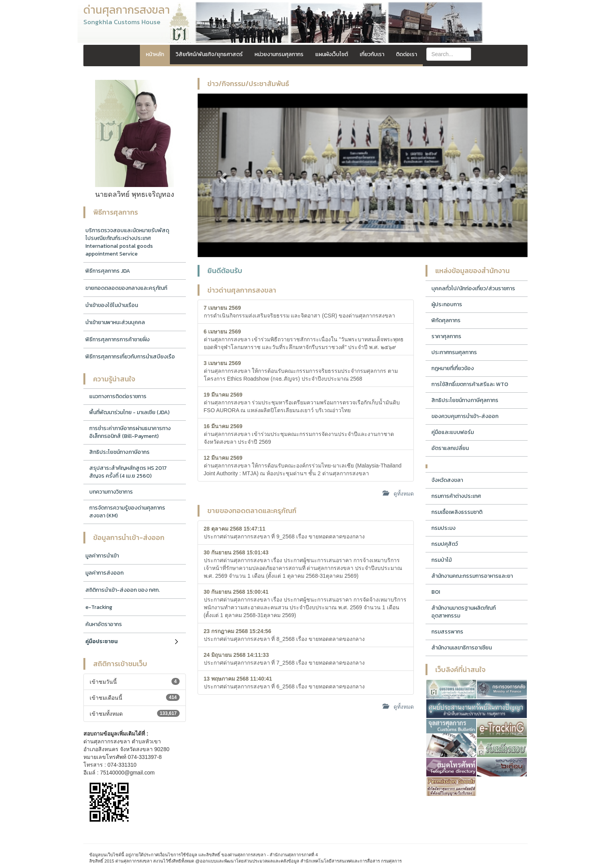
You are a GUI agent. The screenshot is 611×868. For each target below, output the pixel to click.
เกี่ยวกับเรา (372, 54)
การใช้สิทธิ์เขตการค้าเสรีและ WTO (470, 384)
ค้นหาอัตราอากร (104, 624)
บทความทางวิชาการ (111, 492)
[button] (222, 175)
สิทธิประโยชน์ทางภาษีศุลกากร (465, 400)
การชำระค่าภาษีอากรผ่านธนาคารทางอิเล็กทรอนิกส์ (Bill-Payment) (130, 432)
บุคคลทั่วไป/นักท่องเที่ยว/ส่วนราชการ (473, 288)
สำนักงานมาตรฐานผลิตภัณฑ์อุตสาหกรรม (464, 612)
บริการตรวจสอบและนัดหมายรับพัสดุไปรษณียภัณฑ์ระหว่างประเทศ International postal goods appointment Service (127, 242)
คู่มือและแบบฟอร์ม (453, 432)
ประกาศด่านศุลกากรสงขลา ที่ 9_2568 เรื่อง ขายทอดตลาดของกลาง (284, 533)
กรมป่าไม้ (441, 560)
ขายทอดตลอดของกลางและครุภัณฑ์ (126, 288)
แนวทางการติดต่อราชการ (118, 396)
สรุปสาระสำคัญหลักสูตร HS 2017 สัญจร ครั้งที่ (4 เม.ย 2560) (128, 472)
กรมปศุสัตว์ (445, 544)
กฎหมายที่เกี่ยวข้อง (453, 368)
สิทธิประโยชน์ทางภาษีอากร (119, 452)
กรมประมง (443, 528)
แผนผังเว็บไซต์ (332, 54)
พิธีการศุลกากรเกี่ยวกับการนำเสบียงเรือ (130, 357)
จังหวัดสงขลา (447, 480)
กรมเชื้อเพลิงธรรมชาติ (457, 512)
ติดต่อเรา (406, 54)
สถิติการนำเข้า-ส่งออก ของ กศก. (123, 590)
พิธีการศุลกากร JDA (108, 271)
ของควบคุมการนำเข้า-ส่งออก (465, 416)
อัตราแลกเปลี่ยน (450, 448)
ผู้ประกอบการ (447, 304)
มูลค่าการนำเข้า (102, 556)
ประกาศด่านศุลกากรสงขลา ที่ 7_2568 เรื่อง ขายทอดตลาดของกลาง (284, 659)
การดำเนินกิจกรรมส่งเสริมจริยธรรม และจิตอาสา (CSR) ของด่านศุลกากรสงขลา (300, 312)
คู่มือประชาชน (102, 641)
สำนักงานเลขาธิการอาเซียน (462, 648)
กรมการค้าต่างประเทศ (456, 496)
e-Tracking (99, 607)
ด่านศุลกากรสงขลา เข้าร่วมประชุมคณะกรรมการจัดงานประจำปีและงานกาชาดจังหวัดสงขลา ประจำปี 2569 (299, 434)
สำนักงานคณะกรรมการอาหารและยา (472, 576)
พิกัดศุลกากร (446, 320)
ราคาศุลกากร (446, 336)
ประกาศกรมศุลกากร (454, 352)
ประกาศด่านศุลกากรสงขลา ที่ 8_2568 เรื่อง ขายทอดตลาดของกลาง (284, 635)
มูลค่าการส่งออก (104, 573)
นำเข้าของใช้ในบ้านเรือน (112, 305)
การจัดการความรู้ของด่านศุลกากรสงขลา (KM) (127, 512)
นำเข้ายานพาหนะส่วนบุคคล (115, 322)
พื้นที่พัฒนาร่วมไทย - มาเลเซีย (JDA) (129, 412)
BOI (436, 592)
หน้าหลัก (155, 54)
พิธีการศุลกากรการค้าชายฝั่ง (117, 340)
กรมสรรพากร (447, 632)
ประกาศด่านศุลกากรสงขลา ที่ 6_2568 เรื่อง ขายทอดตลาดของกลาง (284, 683)
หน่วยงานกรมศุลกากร (279, 54)
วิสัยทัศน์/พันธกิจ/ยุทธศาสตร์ (209, 54)
